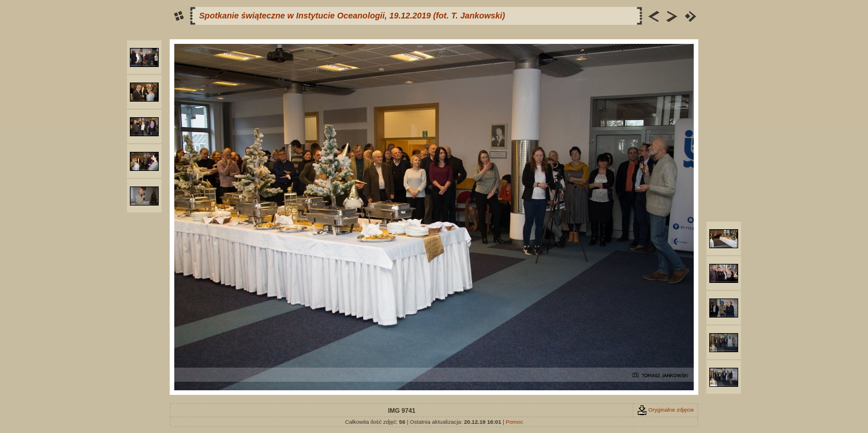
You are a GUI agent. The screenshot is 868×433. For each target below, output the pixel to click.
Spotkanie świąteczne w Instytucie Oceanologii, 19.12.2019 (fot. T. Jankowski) (352, 16)
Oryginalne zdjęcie (666, 410)
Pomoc (514, 422)
